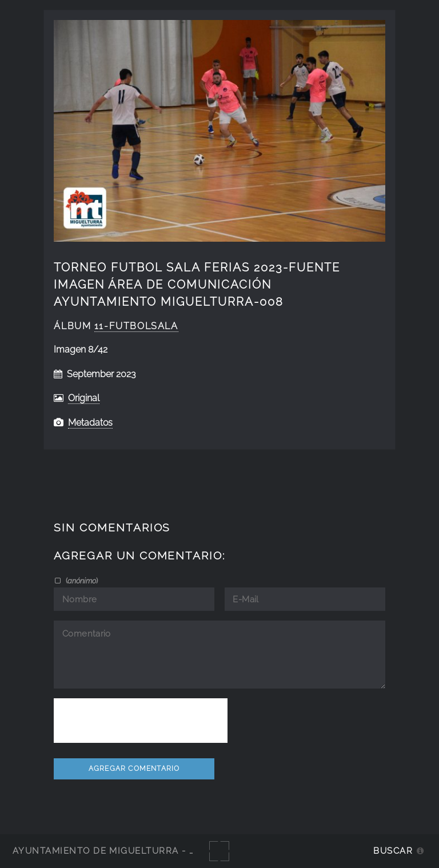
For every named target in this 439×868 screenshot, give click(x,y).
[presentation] (141, 721)
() (81, 581)
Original (84, 398)
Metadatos (90, 423)
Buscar (393, 851)
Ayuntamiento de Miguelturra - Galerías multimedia (157, 851)
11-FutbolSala (136, 326)
